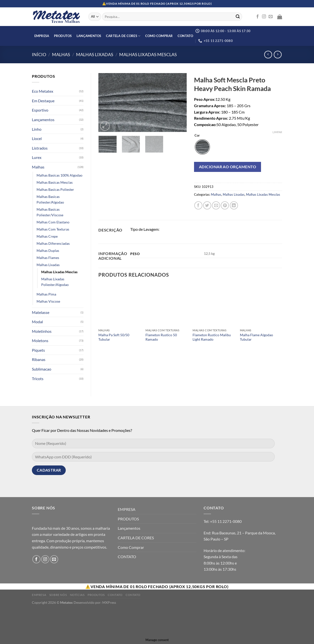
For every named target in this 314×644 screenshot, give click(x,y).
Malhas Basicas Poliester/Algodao (50, 199)
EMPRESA (42, 36)
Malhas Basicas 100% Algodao (59, 175)
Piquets (38, 350)
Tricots (38, 379)
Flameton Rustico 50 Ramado (161, 337)
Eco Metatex (43, 91)
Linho (37, 129)
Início (39, 54)
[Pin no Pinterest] (225, 205)
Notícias (77, 595)
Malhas (61, 54)
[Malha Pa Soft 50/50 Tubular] (120, 305)
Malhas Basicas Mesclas (55, 182)
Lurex (37, 157)
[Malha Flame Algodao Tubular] (261, 305)
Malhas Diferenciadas (53, 243)
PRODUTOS (63, 36)
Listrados (40, 148)
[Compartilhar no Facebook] (198, 205)
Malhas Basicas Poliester (55, 189)
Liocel (37, 138)
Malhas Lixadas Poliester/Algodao (55, 282)
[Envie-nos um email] (271, 17)
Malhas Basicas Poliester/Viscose (50, 212)
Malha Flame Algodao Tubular (256, 337)
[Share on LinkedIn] (234, 205)
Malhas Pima (46, 294)
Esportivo (40, 110)
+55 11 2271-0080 (226, 521)
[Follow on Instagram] (264, 17)
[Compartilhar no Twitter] (207, 205)
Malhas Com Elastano (53, 222)
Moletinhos (42, 331)
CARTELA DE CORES (123, 36)
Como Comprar (159, 36)
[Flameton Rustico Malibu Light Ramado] (214, 305)
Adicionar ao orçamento (228, 167)
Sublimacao (42, 369)
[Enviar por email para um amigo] (216, 205)
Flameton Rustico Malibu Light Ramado (212, 337)
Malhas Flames (48, 258)
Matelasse (41, 312)
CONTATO (185, 36)
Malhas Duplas (48, 251)
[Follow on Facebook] (258, 17)
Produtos (96, 595)
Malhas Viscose (48, 301)
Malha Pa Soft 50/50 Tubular (114, 337)
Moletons (40, 341)
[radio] (202, 147)
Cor (197, 136)
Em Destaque (43, 101)
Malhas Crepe (47, 236)
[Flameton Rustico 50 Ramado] (167, 305)
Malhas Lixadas (95, 54)
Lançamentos (89, 36)
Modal (37, 322)
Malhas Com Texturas (53, 229)
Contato (115, 595)
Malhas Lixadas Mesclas (148, 54)
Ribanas (39, 359)
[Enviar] (238, 17)
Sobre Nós (58, 595)
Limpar (277, 132)
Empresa (39, 595)
